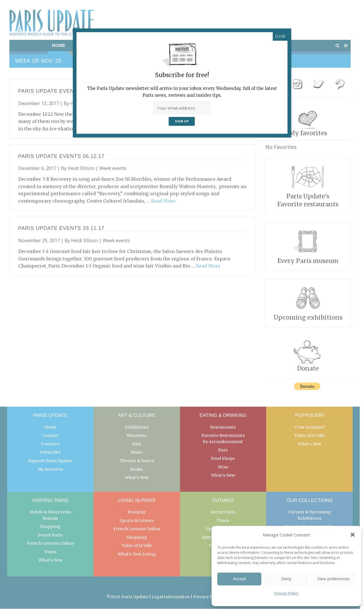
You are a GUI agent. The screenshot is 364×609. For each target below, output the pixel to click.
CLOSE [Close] (280, 36)
